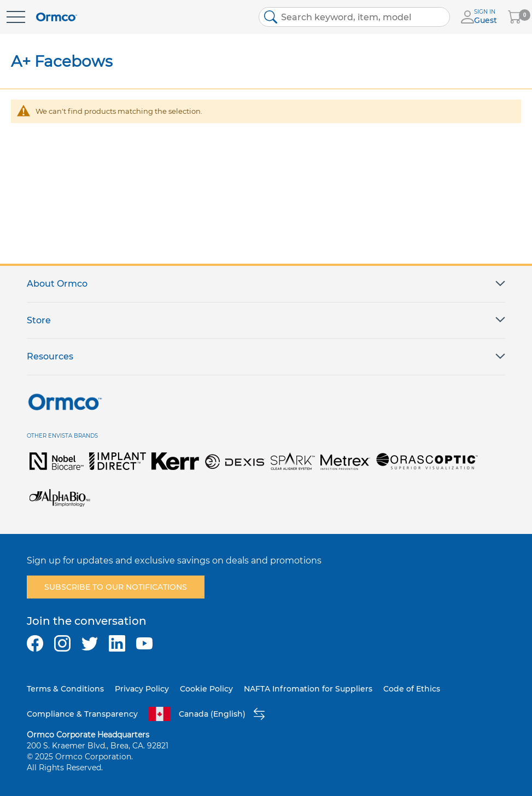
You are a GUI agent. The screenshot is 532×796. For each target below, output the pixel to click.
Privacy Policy (142, 689)
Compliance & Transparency (82, 714)
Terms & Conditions (65, 689)
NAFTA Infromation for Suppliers (308, 689)
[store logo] (57, 17)
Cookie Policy (206, 689)
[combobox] (354, 17)
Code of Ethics (412, 689)
